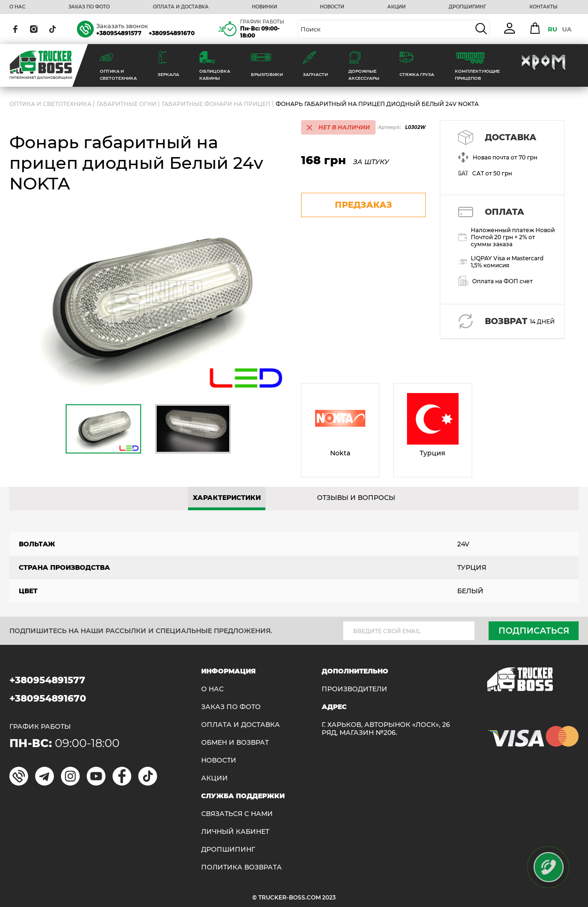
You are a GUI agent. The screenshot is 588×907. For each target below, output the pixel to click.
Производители (354, 689)
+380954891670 (172, 33)
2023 (329, 897)
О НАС (17, 7)
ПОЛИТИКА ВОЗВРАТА (241, 867)
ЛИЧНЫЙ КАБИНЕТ (235, 832)
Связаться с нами (237, 814)
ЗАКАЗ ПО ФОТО (89, 7)
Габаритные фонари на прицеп (216, 104)
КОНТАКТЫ (543, 7)
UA (567, 29)
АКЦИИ (396, 7)
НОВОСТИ (332, 7)
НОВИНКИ (264, 7)
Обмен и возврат (235, 743)
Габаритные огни (127, 104)
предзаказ (363, 205)
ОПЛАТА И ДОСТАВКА (181, 7)
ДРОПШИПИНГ (467, 7)
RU (552, 29)
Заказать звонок (122, 26)
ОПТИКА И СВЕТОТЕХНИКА (50, 104)
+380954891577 (119, 33)
